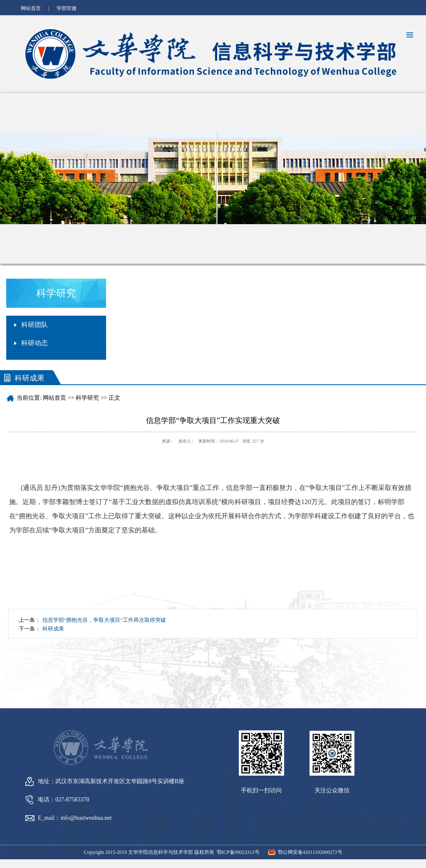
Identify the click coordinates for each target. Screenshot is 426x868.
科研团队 (35, 325)
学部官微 (67, 8)
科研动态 (35, 343)
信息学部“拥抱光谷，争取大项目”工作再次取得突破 (104, 620)
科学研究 (87, 398)
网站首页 (31, 8)
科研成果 (53, 629)
